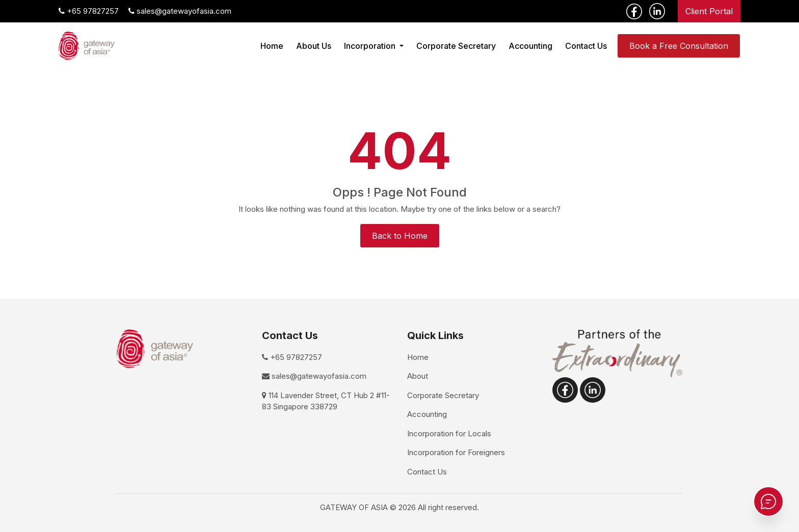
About (418, 376)
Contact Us (586, 46)
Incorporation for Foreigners (456, 452)
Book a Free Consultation (679, 46)
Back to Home (400, 236)
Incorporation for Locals (449, 433)
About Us (314, 46)
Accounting (530, 46)
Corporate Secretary (456, 46)
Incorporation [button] (371, 46)
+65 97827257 (89, 11)
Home (272, 46)
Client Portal (709, 11)
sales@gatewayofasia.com (180, 11)
